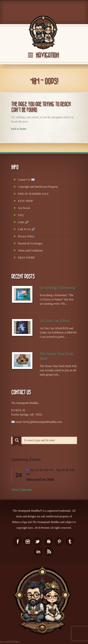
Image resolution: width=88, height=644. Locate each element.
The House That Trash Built (57, 356)
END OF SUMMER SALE (33, 194)
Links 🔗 (23, 222)
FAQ (21, 215)
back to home (19, 129)
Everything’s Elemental (58, 287)
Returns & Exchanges (30, 243)
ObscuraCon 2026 (40, 480)
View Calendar (22, 490)
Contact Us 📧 (27, 180)
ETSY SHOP (25, 201)
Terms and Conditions (31, 251)
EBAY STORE (27, 258)
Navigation (47, 55)
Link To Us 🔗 (27, 229)
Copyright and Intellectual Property (38, 187)
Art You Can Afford (55, 321)
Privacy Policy (26, 236)
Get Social (24, 208)
